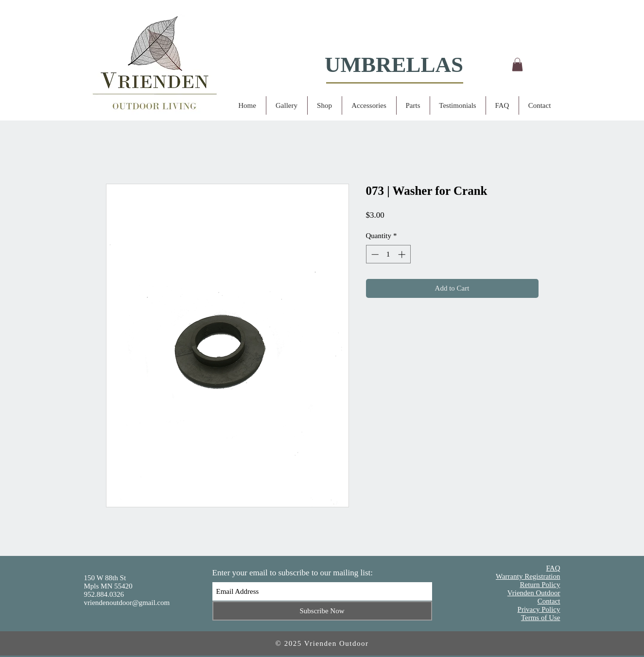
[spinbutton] (388, 254)
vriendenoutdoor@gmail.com (127, 603)
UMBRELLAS (394, 65)
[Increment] (403, 254)
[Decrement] (374, 254)
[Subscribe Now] (322, 611)
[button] (517, 64)
